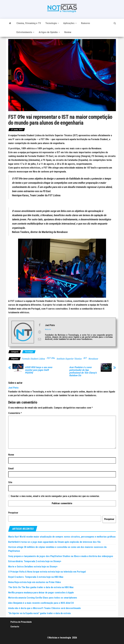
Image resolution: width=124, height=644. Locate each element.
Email (11, 469)
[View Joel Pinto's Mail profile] (39, 339)
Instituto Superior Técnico (69, 359)
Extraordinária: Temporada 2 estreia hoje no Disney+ (35, 561)
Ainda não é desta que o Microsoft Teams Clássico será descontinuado (44, 608)
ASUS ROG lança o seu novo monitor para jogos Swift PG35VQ (39, 370)
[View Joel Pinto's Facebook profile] (39, 325)
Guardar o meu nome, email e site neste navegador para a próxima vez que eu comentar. (55, 496)
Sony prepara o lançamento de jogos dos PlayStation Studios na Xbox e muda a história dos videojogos (61, 556)
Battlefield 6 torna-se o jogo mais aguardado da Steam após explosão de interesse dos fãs (54, 542)
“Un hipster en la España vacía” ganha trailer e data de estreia (39, 613)
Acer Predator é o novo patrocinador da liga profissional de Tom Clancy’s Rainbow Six (83, 371)
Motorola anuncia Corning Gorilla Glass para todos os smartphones (43, 598)
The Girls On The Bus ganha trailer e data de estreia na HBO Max (41, 587)
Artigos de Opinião (49, 32)
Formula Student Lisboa (33, 359)
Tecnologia (52, 23)
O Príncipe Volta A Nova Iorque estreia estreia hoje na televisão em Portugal (47, 572)
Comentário (15, 413)
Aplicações (70, 23)
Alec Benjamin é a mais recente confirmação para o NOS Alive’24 (41, 603)
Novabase (93, 359)
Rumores (86, 23)
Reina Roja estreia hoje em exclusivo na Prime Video (35, 582)
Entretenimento (25, 32)
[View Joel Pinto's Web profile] (39, 332)
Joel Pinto (13, 388)
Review (68, 32)
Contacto (15, 627)
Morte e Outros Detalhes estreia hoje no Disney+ (33, 567)
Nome (11, 455)
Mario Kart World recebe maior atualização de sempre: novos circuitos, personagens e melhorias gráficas (62, 537)
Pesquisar (13, 513)
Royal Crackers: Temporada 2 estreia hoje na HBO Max (36, 577)
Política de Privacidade (21, 622)
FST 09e (51, 358)
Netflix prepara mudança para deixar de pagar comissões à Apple (41, 593)
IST (85, 358)
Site (10, 482)
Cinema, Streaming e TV (29, 23)
